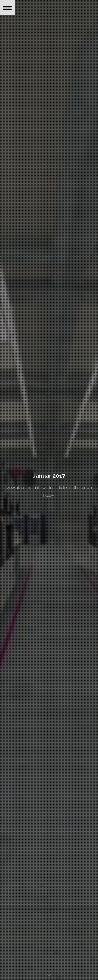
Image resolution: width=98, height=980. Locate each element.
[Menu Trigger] (8, 8)
